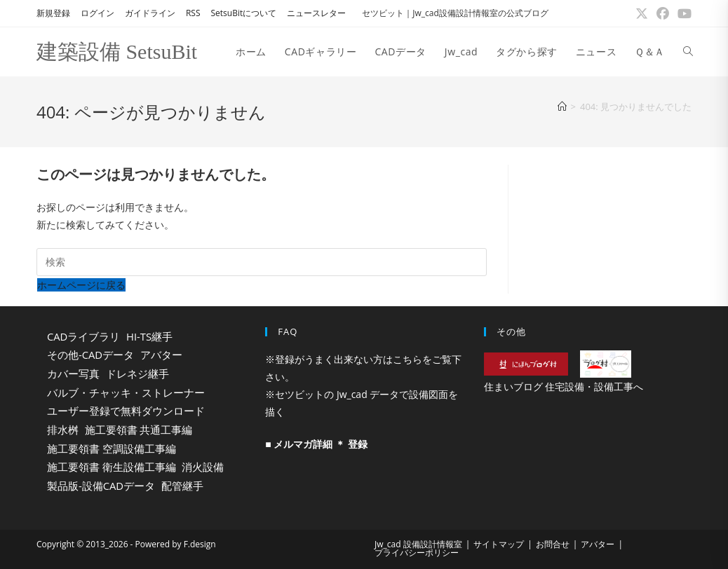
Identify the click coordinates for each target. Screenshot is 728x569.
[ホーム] (562, 107)
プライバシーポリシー (417, 553)
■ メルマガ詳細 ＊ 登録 (316, 444)
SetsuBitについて (243, 13)
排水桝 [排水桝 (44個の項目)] (63, 430)
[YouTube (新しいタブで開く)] (682, 13)
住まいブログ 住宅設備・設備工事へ (564, 386)
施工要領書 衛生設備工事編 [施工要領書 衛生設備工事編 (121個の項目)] (112, 467)
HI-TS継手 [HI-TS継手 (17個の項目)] (149, 336)
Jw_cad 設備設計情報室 (418, 544)
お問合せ (553, 544)
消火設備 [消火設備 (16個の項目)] (203, 467)
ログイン (97, 13)
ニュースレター (316, 13)
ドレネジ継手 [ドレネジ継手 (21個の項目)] (137, 373)
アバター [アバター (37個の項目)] (161, 355)
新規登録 (53, 13)
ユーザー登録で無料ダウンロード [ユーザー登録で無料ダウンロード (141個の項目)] (126, 411)
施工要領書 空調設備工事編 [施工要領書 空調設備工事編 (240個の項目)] (112, 448)
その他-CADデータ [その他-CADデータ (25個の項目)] (90, 355)
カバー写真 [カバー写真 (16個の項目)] (73, 373)
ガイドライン (150, 13)
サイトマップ (499, 544)
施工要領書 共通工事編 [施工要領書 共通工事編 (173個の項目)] (139, 430)
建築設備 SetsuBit (117, 52)
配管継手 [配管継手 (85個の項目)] (182, 486)
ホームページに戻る (81, 285)
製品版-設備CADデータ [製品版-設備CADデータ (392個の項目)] (101, 486)
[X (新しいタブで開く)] (642, 13)
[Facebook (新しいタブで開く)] (663, 13)
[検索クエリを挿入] (262, 262)
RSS (193, 13)
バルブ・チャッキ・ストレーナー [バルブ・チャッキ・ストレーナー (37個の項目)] (126, 392)
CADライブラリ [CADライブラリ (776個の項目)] (83, 336)
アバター (598, 544)
